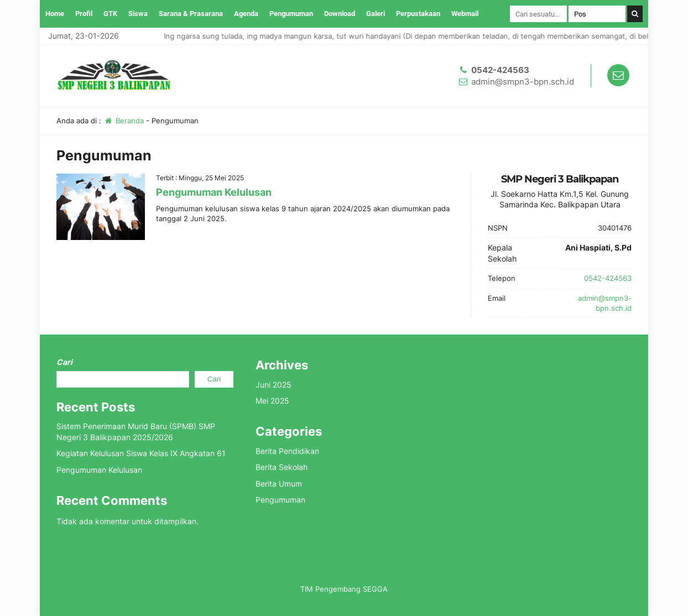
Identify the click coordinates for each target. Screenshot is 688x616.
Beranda (124, 121)
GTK (110, 14)
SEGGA (375, 589)
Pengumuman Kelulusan (214, 192)
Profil (84, 14)
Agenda (246, 14)
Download (340, 14)
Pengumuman (291, 14)
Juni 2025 (273, 385)
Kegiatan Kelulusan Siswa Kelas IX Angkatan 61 (141, 453)
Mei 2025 (272, 401)
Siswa (138, 14)
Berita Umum (279, 484)
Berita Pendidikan (287, 451)
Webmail (465, 14)
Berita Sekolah (282, 467)
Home (55, 14)
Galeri (376, 14)
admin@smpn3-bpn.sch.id (523, 82)
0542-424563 (500, 70)
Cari (64, 362)
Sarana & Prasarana (191, 14)
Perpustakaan (418, 14)
